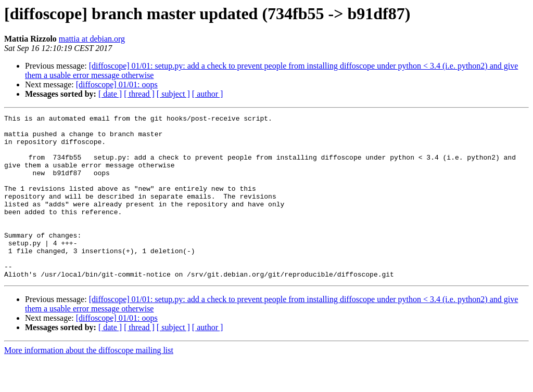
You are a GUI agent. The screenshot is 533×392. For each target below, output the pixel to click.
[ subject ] (173, 94)
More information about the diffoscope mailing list (89, 383)
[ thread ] (139, 94)
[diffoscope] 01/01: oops (117, 84)
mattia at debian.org (92, 39)
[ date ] (110, 94)
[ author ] (208, 94)
